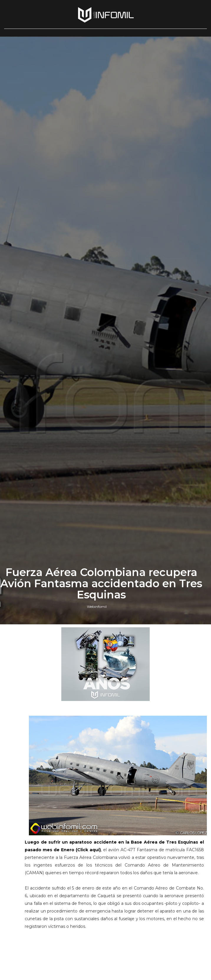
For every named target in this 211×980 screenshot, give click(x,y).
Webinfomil (97, 607)
